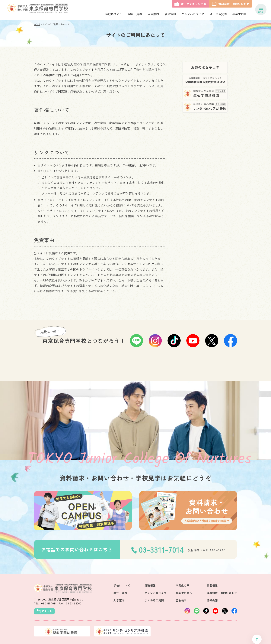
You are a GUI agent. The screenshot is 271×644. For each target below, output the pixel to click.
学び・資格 (135, 14)
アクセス (47, 611)
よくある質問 (218, 14)
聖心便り (181, 600)
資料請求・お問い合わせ (222, 593)
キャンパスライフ (193, 14)
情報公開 (212, 600)
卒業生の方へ (184, 593)
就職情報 (170, 14)
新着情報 (212, 585)
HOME (37, 24)
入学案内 (153, 14)
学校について (114, 14)
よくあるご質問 (154, 600)
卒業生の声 (239, 14)
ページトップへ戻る (257, 639)
